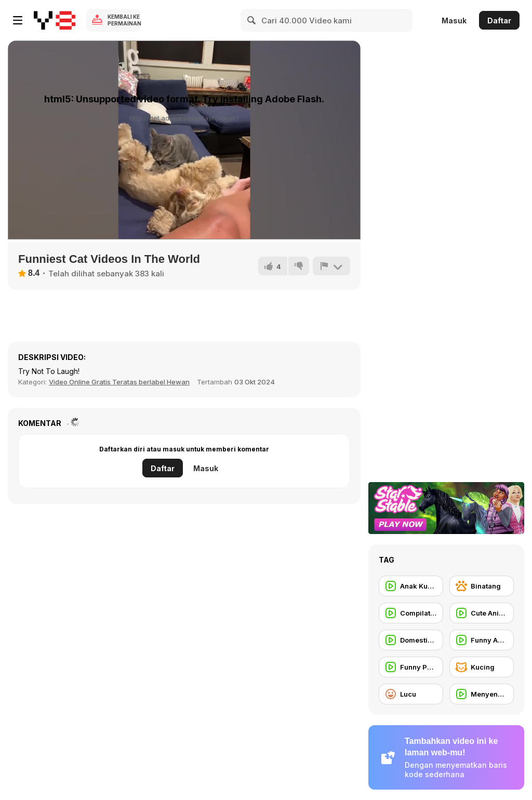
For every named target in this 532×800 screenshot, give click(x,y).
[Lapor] (331, 266)
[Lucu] (411, 694)
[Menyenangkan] (482, 694)
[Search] (252, 20)
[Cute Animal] (482, 613)
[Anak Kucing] (411, 586)
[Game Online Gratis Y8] (55, 20)
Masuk (454, 21)
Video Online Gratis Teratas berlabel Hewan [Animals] (119, 382)
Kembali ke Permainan (124, 20)
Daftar (499, 21)
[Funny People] (411, 667)
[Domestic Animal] (411, 640)
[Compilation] (411, 613)
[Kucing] (482, 667)
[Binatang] (482, 586)
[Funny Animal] (482, 640)
